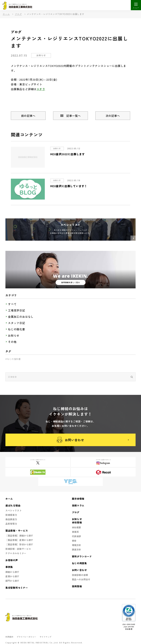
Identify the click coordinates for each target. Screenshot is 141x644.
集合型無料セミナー (17, 588)
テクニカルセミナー (16, 553)
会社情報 (77, 522)
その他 (12, 342)
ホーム (6, 14)
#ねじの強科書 (13, 359)
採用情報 (77, 586)
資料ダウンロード (82, 556)
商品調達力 (11, 519)
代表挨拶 (77, 536)
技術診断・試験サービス (18, 549)
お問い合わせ (70, 440)
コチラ (41, 89)
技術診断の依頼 (80, 575)
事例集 (9, 567)
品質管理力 (11, 524)
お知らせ (14, 335)
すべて (12, 304)
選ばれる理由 (13, 505)
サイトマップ (46, 637)
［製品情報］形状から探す (19, 544)
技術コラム (78, 505)
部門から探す (12, 581)
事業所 (75, 532)
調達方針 (77, 549)
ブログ (18, 14)
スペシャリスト (14, 510)
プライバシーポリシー (26, 637)
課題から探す (12, 572)
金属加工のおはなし (21, 317)
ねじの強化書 (17, 329)
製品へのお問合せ (81, 579)
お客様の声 (12, 560)
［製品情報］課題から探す (19, 536)
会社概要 (77, 527)
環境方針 (77, 545)
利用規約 (9, 637)
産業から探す (12, 576)
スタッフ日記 (17, 323)
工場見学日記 (17, 310)
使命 (74, 541)
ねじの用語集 (79, 563)
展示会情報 (78, 499)
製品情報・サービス (17, 531)
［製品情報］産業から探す (19, 540)
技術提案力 (11, 515)
